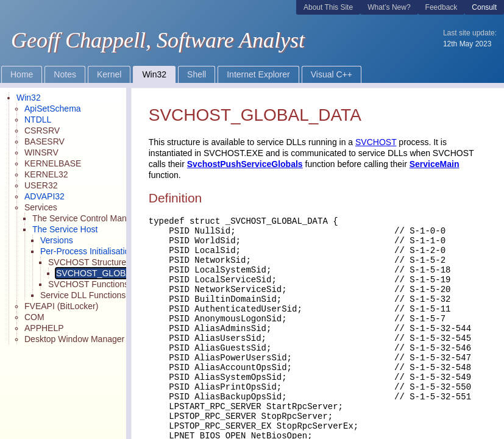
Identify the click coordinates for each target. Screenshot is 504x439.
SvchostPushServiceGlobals (245, 164)
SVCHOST (376, 142)
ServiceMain (435, 164)
